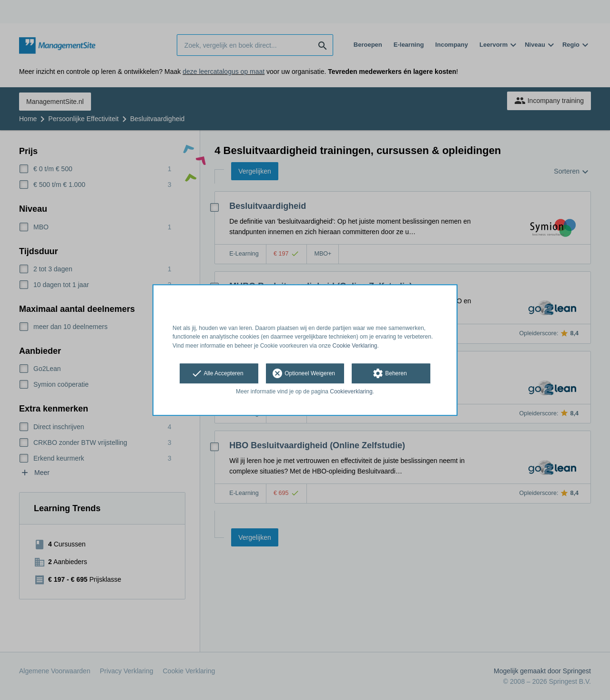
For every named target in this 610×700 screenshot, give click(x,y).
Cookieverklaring (351, 391)
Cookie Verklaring (355, 346)
